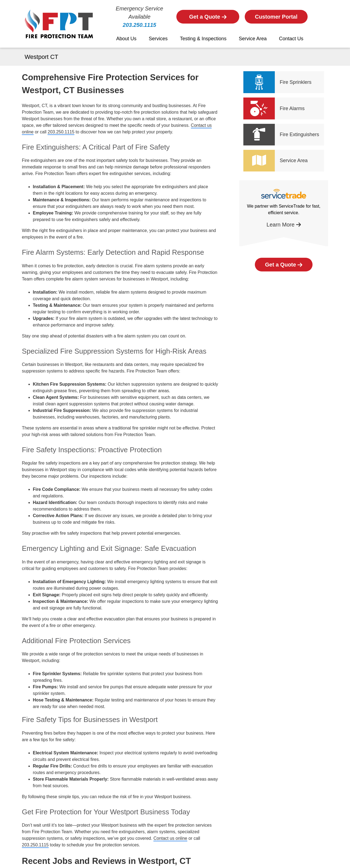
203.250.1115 (139, 25)
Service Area (253, 39)
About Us (126, 39)
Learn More (284, 225)
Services (158, 39)
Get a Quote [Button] (208, 17)
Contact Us (291, 39)
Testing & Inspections (203, 39)
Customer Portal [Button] (276, 17)
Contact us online (170, 838)
